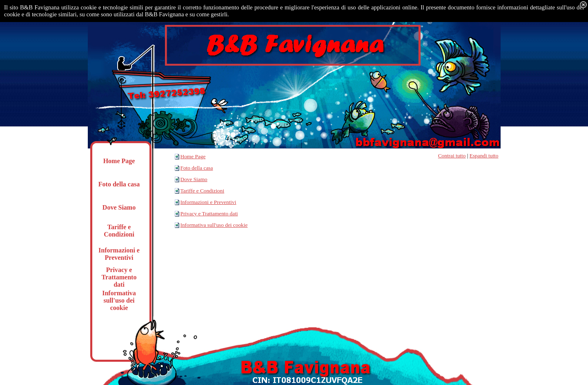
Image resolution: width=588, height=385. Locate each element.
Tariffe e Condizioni (203, 191)
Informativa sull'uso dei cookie (214, 225)
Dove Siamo (194, 179)
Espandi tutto (484, 156)
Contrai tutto (452, 156)
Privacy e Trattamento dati (209, 214)
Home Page (193, 156)
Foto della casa (197, 168)
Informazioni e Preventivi (208, 202)
